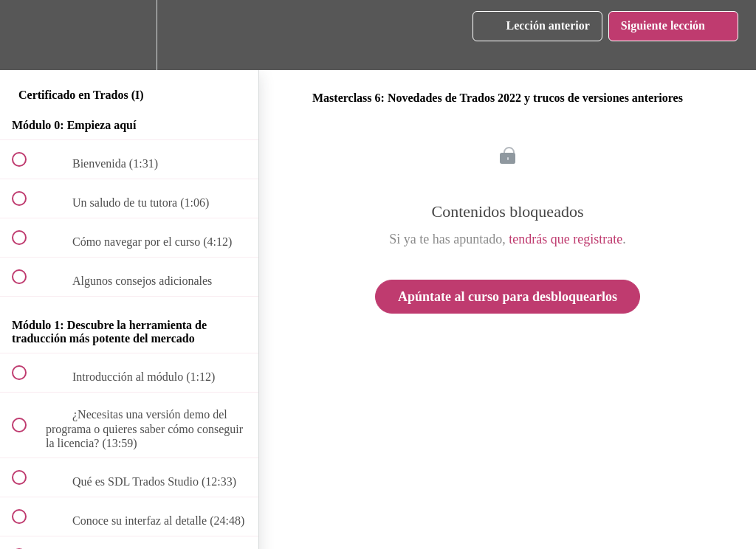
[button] (27, 35)
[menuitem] (129, 35)
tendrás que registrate (566, 239)
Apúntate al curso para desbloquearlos (508, 297)
